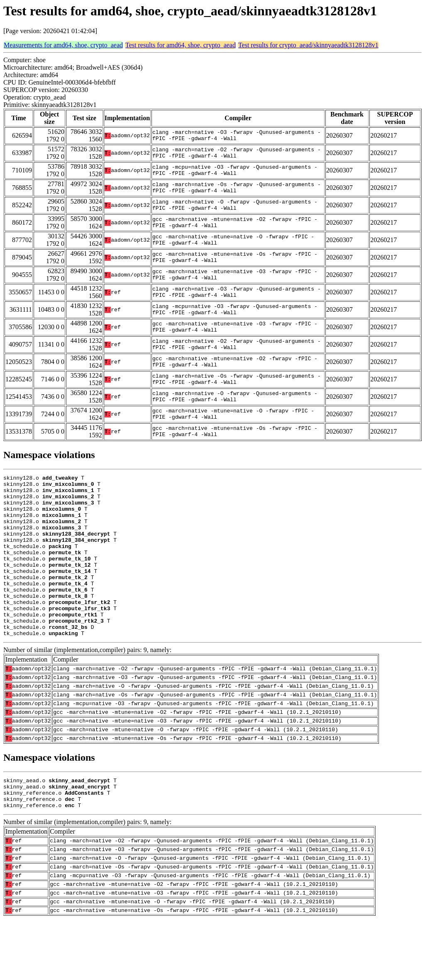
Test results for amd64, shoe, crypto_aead (181, 45)
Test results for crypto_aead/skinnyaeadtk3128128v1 (308, 45)
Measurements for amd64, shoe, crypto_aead (63, 45)
